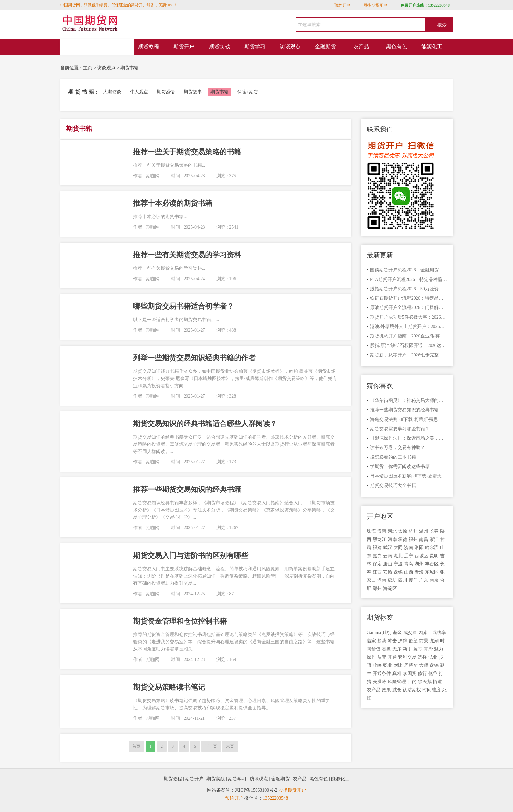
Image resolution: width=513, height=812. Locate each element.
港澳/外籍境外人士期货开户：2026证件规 (409, 327)
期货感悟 (166, 92)
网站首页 (97, 47)
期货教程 (149, 47)
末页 (230, 746)
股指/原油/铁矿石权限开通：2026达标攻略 (409, 346)
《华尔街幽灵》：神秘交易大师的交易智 (409, 400)
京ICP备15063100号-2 (256, 790)
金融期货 (326, 47)
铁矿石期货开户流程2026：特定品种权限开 (409, 298)
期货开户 (184, 47)
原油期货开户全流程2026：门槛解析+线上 (409, 308)
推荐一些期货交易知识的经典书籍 (404, 410)
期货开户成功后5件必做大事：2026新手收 (409, 317)
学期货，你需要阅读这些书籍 (400, 466)
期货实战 (220, 47)
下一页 (211, 746)
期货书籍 (130, 68)
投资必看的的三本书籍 (393, 457)
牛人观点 (139, 92)
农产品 (361, 47)
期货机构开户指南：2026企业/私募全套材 (409, 336)
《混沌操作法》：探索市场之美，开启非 (409, 438)
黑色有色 (397, 47)
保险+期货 (248, 92)
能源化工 (432, 47)
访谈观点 (290, 47)
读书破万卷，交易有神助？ (398, 448)
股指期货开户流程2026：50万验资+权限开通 (409, 289)
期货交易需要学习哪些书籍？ (400, 429)
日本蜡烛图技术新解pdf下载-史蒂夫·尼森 (409, 476)
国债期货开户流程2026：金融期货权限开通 (409, 270)
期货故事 (193, 92)
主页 (88, 68)
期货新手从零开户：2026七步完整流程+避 (409, 355)
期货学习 (255, 47)
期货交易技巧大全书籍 (393, 485)
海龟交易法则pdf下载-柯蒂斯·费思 (404, 419)
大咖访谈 (112, 92)
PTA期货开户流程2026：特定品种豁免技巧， (409, 279)
